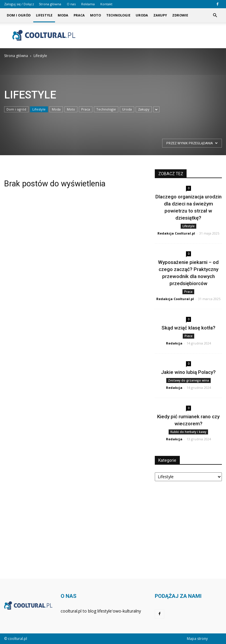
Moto (95, 15)
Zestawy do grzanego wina (188, 380)
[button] (215, 15)
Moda (63, 15)
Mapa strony (197, 639)
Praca (79, 15)
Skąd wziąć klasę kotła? (188, 328)
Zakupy (160, 15)
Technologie (118, 15)
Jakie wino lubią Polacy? (188, 372)
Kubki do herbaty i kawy (188, 432)
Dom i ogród (19, 15)
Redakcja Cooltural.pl (176, 233)
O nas (71, 4)
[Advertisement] (153, 35)
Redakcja (174, 343)
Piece (188, 336)
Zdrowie (180, 15)
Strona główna (50, 4)
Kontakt (106, 4)
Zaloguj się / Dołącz (19, 4)
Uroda (142, 15)
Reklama (88, 4)
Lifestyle (44, 15)
